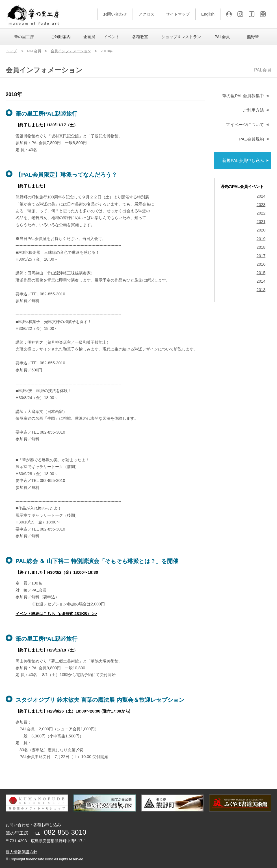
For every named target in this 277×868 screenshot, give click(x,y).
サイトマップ (178, 14)
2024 (261, 196)
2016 (261, 264)
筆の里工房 (24, 37)
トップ (11, 51)
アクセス (146, 14)
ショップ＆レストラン (181, 37)
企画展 (89, 37)
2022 (261, 213)
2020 (261, 230)
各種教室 (140, 37)
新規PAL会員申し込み (243, 160)
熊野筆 (253, 37)
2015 (261, 273)
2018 (261, 247)
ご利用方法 (253, 110)
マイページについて (245, 125)
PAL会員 (222, 37)
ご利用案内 (61, 37)
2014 (261, 281)
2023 (261, 205)
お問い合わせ (115, 14)
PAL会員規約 (251, 139)
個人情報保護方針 (21, 852)
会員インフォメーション (71, 51)
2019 (261, 239)
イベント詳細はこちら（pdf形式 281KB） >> (56, 614)
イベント (112, 37)
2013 (261, 290)
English (208, 14)
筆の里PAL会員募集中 (243, 96)
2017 (261, 256)
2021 (261, 222)
